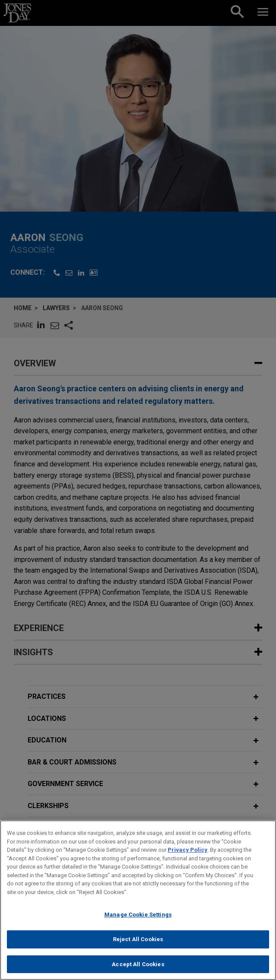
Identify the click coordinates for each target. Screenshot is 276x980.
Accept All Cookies (138, 969)
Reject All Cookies (138, 944)
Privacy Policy (188, 855)
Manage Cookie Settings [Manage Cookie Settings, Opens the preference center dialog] (138, 920)
